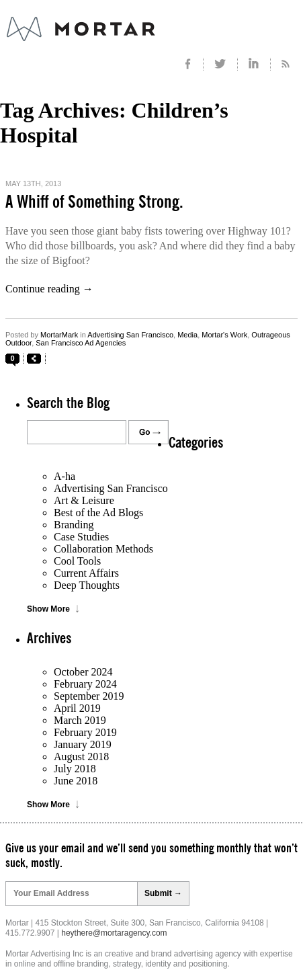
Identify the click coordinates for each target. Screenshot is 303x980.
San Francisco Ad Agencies (81, 343)
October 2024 (83, 672)
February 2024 (85, 684)
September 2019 (89, 696)
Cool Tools (77, 561)
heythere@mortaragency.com (114, 933)
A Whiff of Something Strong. (94, 202)
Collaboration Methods (103, 549)
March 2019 (80, 720)
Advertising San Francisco (130, 335)
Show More (48, 609)
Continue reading (49, 289)
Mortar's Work (224, 335)
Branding (74, 525)
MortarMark (59, 335)
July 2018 (75, 769)
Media (187, 335)
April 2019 (77, 708)
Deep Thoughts (87, 585)
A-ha (64, 476)
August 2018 (81, 757)
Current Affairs (86, 573)
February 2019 (85, 732)
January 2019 (83, 744)
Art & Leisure (84, 500)
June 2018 (76, 781)
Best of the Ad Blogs (98, 513)
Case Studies (81, 537)
